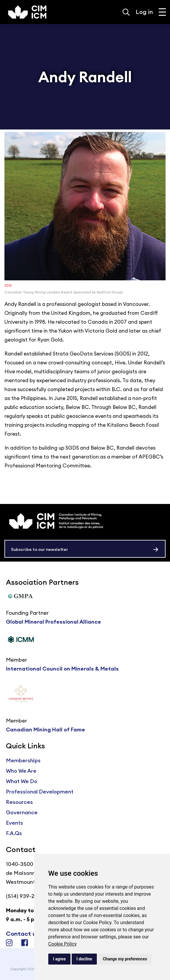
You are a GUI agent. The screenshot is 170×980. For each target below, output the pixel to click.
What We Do (22, 781)
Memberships (23, 760)
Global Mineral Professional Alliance (53, 622)
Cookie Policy (62, 944)
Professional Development (40, 792)
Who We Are (21, 771)
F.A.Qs (14, 833)
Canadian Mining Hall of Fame (45, 730)
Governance (22, 812)
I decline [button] (84, 959)
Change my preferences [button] (125, 959)
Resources (19, 802)
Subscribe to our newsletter (40, 549)
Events (15, 823)
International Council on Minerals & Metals (62, 669)
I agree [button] (59, 959)
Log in (144, 12)
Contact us (22, 934)
